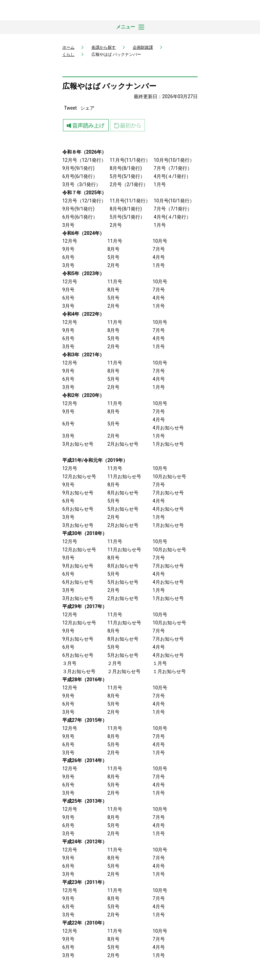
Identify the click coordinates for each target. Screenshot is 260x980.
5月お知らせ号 (123, 509)
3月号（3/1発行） (81, 184)
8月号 (116, 209)
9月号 (68, 209)
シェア (87, 108)
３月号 (69, 663)
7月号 (160, 209)
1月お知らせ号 (168, 444)
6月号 (68, 217)
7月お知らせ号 (168, 493)
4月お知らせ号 (168, 428)
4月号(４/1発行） (172, 176)
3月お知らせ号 (78, 444)
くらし (68, 54)
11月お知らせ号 (124, 476)
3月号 (68, 225)
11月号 (117, 201)
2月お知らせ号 (123, 444)
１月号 (160, 663)
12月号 (70, 201)
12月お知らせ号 (79, 476)
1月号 (160, 184)
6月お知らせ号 (78, 509)
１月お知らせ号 (169, 671)
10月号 (161, 201)
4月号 (160, 217)
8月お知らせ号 (123, 493)
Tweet (70, 108)
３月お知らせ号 (79, 671)
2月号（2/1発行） (129, 184)
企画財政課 (143, 47)
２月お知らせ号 (124, 671)
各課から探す (104, 47)
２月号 (114, 663)
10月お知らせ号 (170, 476)
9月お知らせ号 (78, 493)
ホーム (68, 47)
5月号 (116, 217)
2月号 (116, 225)
